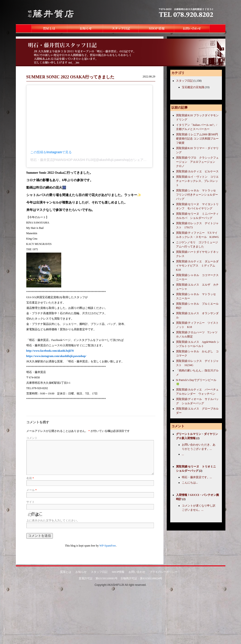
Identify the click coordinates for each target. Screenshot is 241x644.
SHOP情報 (118, 572)
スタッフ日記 (184, 81)
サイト (31, 502)
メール (32, 490)
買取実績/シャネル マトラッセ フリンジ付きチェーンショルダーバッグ (197, 195)
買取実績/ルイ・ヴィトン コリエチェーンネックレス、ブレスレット (197, 181)
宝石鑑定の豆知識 (193, 87)
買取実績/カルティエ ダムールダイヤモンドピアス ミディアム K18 (197, 266)
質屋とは (66, 572)
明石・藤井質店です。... (197, 477)
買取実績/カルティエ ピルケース (197, 171)
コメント (32, 438)
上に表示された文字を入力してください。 (53, 521)
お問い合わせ (137, 572)
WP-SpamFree (108, 546)
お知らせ (81, 572)
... (183, 454)
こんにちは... (190, 483)
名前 (30, 478)
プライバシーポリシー (163, 572)
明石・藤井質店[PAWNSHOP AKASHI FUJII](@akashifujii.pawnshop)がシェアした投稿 (93, 160)
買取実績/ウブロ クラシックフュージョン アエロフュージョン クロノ (197, 162)
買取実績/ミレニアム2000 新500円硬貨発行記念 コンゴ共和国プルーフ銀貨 (197, 139)
